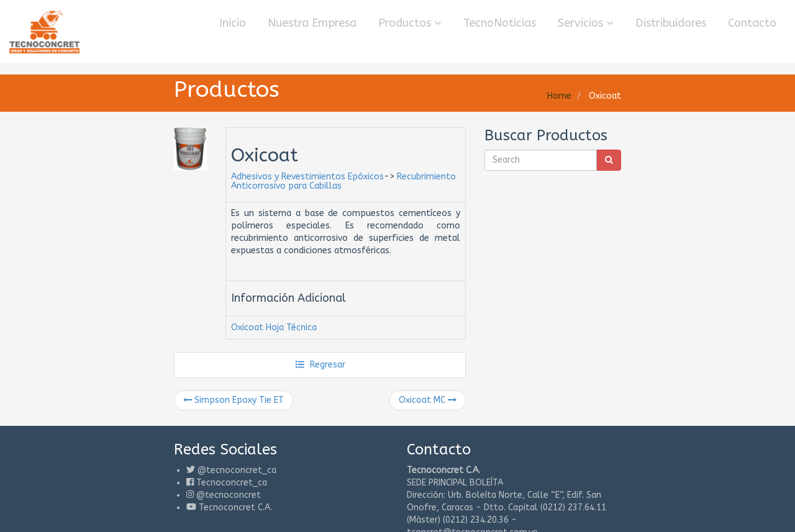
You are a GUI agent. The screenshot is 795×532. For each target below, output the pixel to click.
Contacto (752, 23)
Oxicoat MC (428, 400)
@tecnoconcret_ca (237, 470)
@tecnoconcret (229, 495)
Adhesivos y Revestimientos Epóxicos (307, 177)
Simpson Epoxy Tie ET (234, 400)
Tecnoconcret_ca (232, 483)
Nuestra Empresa (312, 23)
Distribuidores (671, 23)
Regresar (320, 365)
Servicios (586, 23)
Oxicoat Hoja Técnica (274, 327)
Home (559, 96)
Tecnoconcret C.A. (235, 507)
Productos (410, 23)
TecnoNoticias (500, 23)
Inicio (233, 23)
